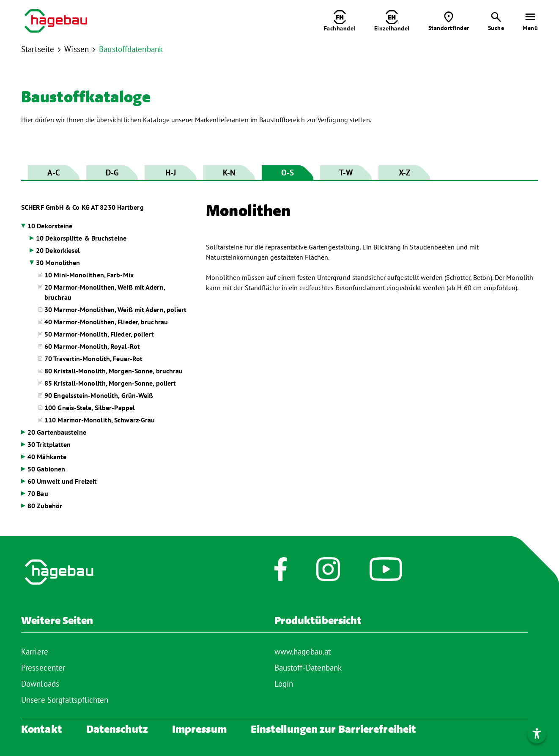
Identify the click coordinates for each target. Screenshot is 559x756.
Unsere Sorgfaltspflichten (65, 700)
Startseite (38, 49)
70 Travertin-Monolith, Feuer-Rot (93, 359)
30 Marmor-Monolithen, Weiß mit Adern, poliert (116, 310)
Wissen (77, 49)
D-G (112, 173)
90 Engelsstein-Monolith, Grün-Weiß (99, 395)
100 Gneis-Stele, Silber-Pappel (90, 408)
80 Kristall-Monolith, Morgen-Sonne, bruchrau (114, 371)
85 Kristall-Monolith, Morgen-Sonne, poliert (110, 383)
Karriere (35, 652)
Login (284, 684)
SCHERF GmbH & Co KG (82, 207)
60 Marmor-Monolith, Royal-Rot (92, 346)
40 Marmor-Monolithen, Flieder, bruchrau (106, 322)
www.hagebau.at (303, 652)
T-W (346, 173)
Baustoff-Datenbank (308, 668)
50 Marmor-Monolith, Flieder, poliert (99, 334)
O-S (288, 173)
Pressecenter (43, 668)
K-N (229, 173)
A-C (53, 173)
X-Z (404, 173)
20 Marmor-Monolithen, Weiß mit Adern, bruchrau (105, 292)
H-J (171, 173)
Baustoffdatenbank (131, 49)
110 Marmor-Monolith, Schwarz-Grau (100, 420)
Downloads (40, 684)
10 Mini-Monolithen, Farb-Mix (89, 275)
